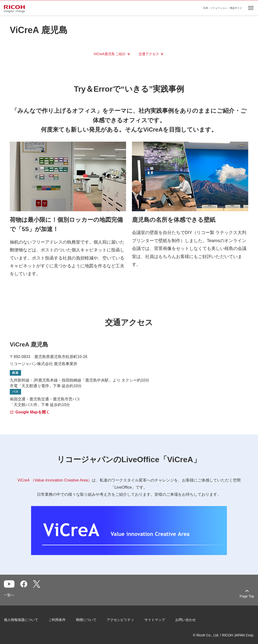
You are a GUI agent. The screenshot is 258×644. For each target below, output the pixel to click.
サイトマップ (155, 620)
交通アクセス (149, 54)
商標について (86, 620)
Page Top (247, 596)
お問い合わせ (186, 620)
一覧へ (9, 595)
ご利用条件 (57, 620)
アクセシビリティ (120, 620)
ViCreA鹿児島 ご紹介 (110, 54)
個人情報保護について (21, 620)
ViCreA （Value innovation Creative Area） (55, 480)
